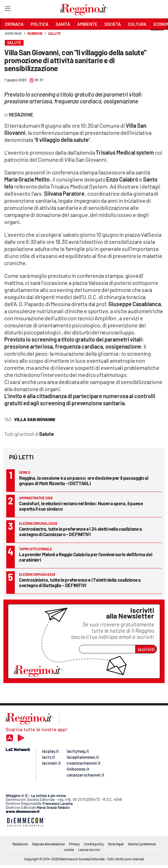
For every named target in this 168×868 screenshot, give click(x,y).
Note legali (116, 844)
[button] (157, 37)
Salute (54, 33)
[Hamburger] (8, 10)
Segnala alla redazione (48, 844)
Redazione (20, 844)
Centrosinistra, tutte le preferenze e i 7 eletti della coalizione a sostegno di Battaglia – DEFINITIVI (80, 582)
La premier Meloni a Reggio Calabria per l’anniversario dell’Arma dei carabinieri (86, 557)
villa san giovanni (35, 419)
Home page (13, 33)
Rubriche (35, 33)
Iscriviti (146, 649)
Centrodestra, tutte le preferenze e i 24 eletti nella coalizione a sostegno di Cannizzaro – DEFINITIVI (80, 531)
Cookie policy (94, 844)
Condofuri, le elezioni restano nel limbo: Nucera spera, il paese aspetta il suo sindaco (81, 506)
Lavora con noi (89, 850)
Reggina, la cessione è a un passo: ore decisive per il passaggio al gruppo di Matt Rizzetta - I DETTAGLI (84, 480)
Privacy (74, 844)
